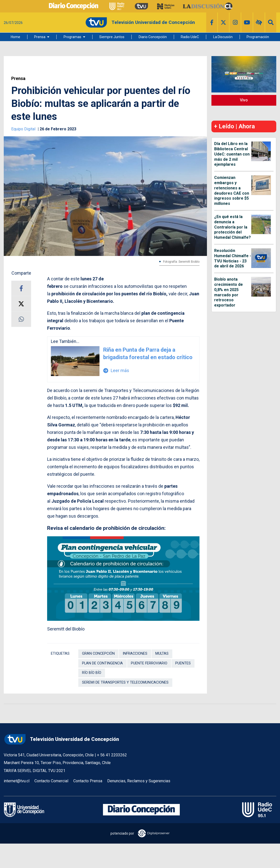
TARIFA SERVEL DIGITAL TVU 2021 (35, 771)
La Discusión (223, 37)
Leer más (116, 370)
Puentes (183, 663)
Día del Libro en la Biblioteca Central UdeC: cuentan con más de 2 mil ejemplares (232, 154)
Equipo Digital (24, 129)
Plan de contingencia (102, 663)
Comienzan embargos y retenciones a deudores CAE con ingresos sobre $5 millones (232, 191)
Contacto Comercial (51, 781)
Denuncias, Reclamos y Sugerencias (139, 781)
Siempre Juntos (112, 37)
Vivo (244, 100)
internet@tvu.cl (17, 781)
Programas (72, 37)
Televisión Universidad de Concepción (61, 739)
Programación (258, 37)
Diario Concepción (153, 37)
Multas (162, 654)
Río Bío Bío (92, 673)
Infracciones (135, 654)
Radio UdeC (190, 37)
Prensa (40, 37)
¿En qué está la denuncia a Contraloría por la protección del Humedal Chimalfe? (233, 227)
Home (15, 37)
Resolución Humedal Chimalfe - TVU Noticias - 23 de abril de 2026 (233, 258)
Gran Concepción (98, 654)
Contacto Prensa (88, 781)
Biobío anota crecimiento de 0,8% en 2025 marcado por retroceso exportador (229, 292)
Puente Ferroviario (149, 663)
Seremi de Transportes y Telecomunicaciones (125, 682)
